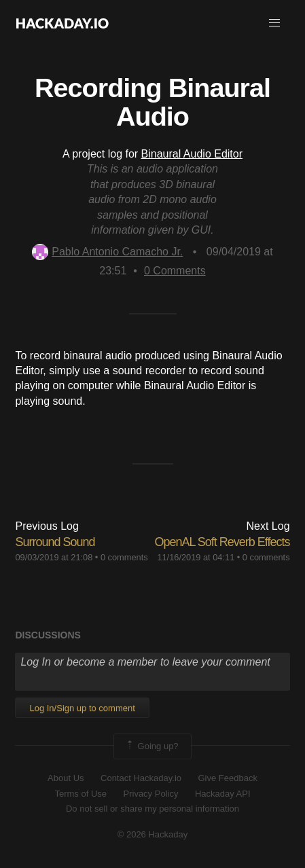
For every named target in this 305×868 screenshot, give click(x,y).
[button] (274, 23)
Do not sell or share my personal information (152, 809)
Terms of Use (80, 794)
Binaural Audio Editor (192, 154)
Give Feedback (227, 778)
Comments (175, 271)
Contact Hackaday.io (141, 778)
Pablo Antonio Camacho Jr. (107, 252)
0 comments (124, 557)
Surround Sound (55, 542)
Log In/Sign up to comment (82, 708)
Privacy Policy (151, 794)
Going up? (151, 746)
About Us (66, 778)
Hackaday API (223, 794)
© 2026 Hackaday (153, 834)
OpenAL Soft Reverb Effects (222, 542)
